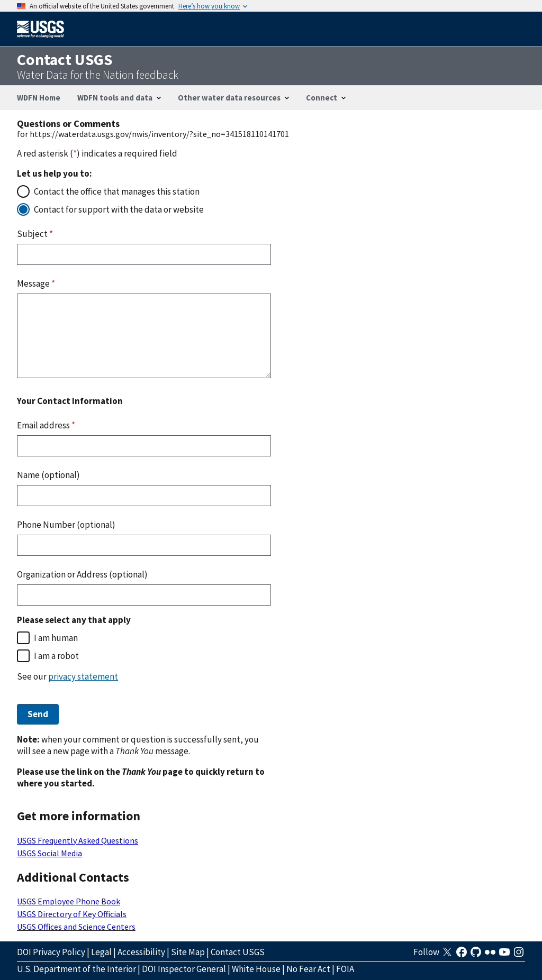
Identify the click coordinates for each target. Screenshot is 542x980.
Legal (101, 952)
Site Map (188, 952)
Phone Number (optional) (66, 525)
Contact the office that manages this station (117, 191)
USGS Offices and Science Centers (76, 927)
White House (256, 969)
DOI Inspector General (184, 969)
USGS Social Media (49, 853)
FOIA (345, 969)
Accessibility (141, 952)
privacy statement (83, 676)
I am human (56, 638)
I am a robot (56, 656)
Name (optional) (48, 475)
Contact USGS (238, 952)
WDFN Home (39, 98)
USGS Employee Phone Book (69, 901)
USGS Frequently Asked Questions (78, 840)
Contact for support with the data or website (119, 209)
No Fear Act (308, 969)
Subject (35, 234)
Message (36, 283)
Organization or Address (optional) (82, 574)
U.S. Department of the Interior (76, 969)
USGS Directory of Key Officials (72, 914)
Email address (46, 425)
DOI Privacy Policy (51, 952)
